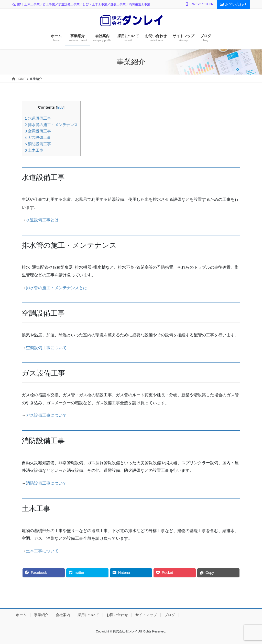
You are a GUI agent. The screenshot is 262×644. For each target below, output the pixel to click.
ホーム (21, 615)
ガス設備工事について (46, 415)
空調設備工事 (38, 131)
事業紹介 (41, 615)
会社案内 (63, 615)
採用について (88, 615)
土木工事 (34, 150)
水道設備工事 (38, 118)
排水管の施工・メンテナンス (51, 125)
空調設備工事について (46, 348)
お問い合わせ (233, 4)
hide (60, 107)
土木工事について (42, 551)
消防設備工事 (38, 144)
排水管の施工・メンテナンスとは (57, 288)
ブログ (170, 615)
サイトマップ (146, 615)
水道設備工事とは (42, 220)
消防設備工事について (46, 483)
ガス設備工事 (38, 137)
